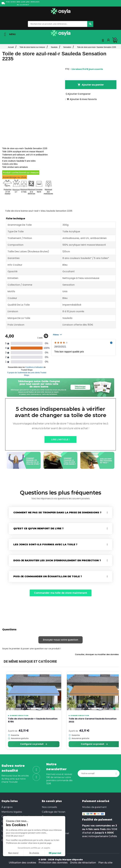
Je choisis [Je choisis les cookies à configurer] (34, 853)
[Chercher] (90, 24)
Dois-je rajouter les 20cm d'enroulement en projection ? (57, 560)
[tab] (60, 513)
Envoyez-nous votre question (61, 640)
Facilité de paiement (97, 820)
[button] (60, 439)
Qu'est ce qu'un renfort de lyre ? (38, 528)
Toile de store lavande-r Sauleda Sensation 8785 (33, 720)
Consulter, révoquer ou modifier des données (97, 654)
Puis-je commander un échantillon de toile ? (48, 576)
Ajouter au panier (91, 85)
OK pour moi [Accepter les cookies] (55, 853)
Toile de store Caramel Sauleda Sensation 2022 (93, 720)
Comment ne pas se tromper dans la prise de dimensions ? (57, 512)
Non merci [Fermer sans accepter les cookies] (13, 853)
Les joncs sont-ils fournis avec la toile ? (45, 544)
